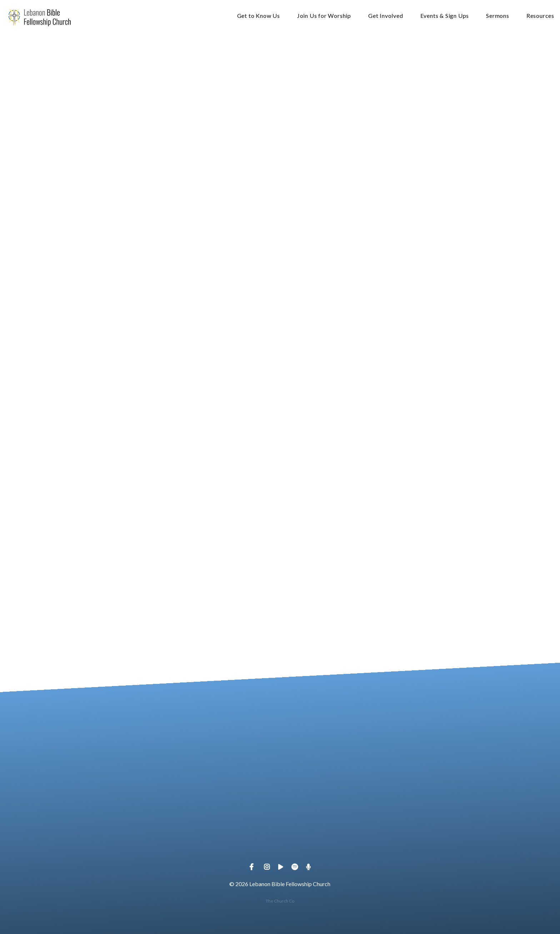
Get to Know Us (259, 16)
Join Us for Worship (324, 16)
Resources (540, 16)
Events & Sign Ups (445, 16)
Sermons (498, 16)
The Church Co (280, 901)
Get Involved (386, 16)
